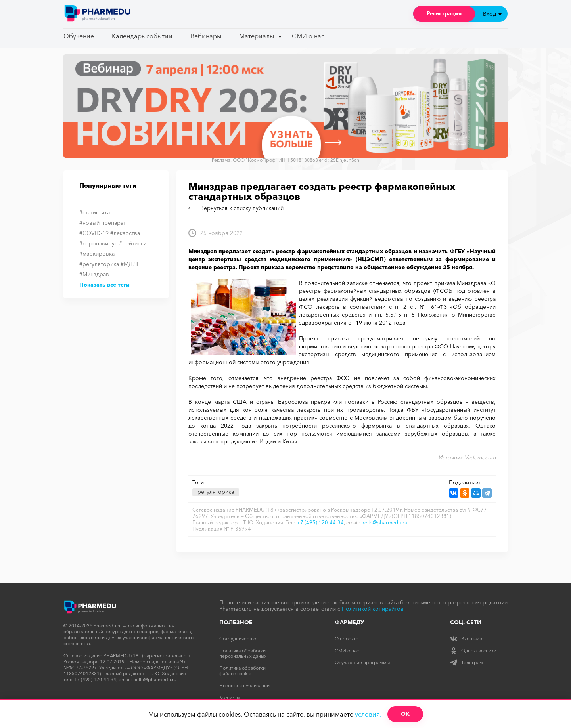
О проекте (347, 639)
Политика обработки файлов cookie (242, 671)
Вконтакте (467, 639)
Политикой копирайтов (373, 609)
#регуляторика (99, 264)
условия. (368, 714)
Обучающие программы (362, 662)
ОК (405, 714)
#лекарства (125, 233)
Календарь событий (142, 36)
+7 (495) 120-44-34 (320, 522)
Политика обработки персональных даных (243, 653)
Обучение (79, 36)
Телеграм (467, 662)
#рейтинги (133, 243)
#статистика (95, 212)
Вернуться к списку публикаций (236, 208)
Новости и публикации (244, 685)
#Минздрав (94, 274)
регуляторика (216, 492)
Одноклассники (473, 651)
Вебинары (206, 36)
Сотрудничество (238, 639)
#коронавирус (98, 243)
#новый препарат (103, 223)
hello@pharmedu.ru (384, 522)
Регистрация (444, 13)
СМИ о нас (308, 36)
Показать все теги (104, 285)
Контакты (230, 697)
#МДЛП (131, 264)
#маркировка (97, 254)
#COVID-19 (94, 233)
